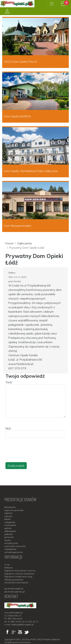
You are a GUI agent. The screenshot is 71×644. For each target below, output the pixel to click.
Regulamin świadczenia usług (18, 577)
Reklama (8, 568)
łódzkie (7, 519)
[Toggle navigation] (52, 4)
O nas (7, 565)
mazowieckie (10, 525)
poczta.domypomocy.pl (15, 592)
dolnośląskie (10, 507)
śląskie (8, 540)
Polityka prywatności (14, 580)
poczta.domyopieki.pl (14, 589)
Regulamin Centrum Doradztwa (19, 574)
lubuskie (8, 516)
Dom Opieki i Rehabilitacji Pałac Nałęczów (31, 171)
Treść (9, 382)
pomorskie (9, 537)
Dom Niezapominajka (18, 226)
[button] (64, 4)
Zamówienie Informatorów (16, 583)
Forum (9, 243)
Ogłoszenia (24, 243)
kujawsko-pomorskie (14, 510)
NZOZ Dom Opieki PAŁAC (21, 62)
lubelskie (8, 513)
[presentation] (33, 453)
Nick (8, 428)
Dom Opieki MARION (17, 116)
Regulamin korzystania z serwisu (20, 571)
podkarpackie (10, 531)
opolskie (8, 528)
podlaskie (9, 534)
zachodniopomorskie (14, 552)
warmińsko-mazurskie (15, 546)
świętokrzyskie (11, 543)
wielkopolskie (10, 549)
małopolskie (10, 522)
